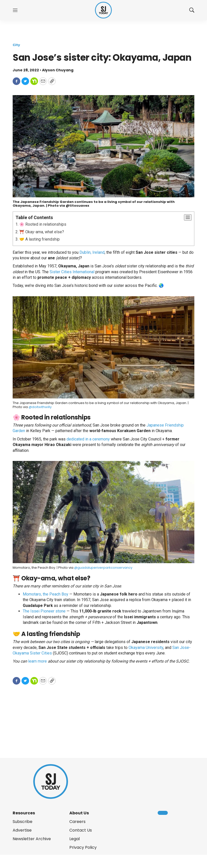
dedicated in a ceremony (88, 439)
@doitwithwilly (40, 407)
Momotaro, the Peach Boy (46, 594)
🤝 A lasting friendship (39, 239)
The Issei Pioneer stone (44, 611)
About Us (79, 813)
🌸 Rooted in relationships (43, 224)
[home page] (103, 10)
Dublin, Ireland (92, 252)
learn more (37, 661)
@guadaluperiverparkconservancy (103, 568)
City (16, 45)
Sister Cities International (72, 272)
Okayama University (146, 648)
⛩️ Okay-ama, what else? (42, 232)
